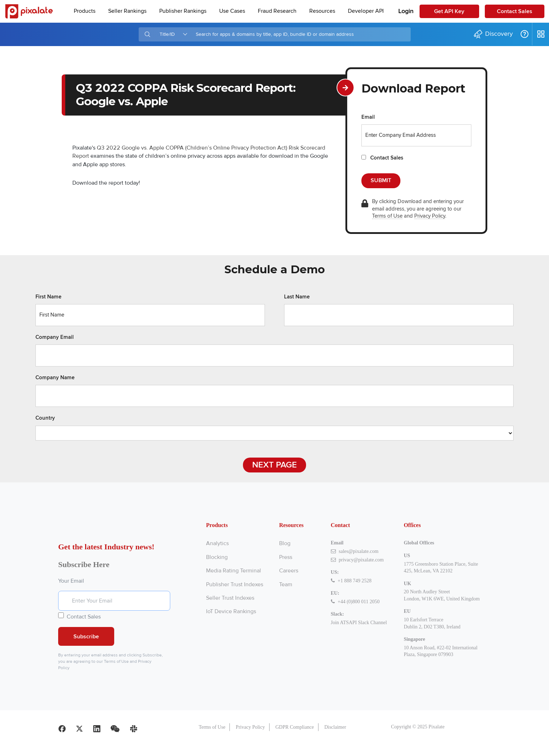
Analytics (217, 543)
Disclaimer (335, 739)
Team (286, 584)
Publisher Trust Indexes (235, 584)
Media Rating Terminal (234, 571)
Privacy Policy (430, 216)
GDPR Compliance (295, 739)
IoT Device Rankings (231, 611)
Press (286, 557)
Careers (289, 571)
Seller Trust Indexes (230, 598)
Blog (285, 543)
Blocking (217, 557)
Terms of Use (387, 216)
